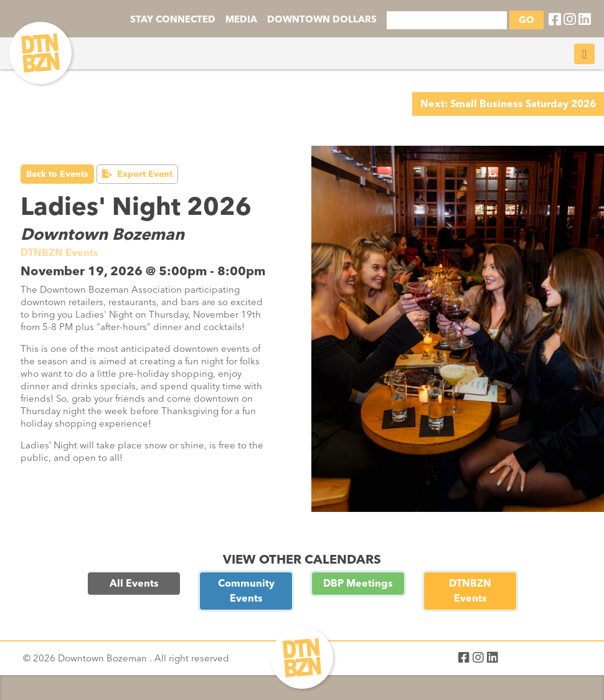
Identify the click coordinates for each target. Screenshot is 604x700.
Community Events (246, 591)
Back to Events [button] (57, 174)
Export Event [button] (137, 174)
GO (526, 20)
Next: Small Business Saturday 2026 (508, 104)
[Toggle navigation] (584, 54)
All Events (134, 583)
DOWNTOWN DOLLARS (322, 19)
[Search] (447, 20)
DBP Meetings (358, 583)
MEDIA (241, 19)
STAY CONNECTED (173, 19)
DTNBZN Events (470, 591)
